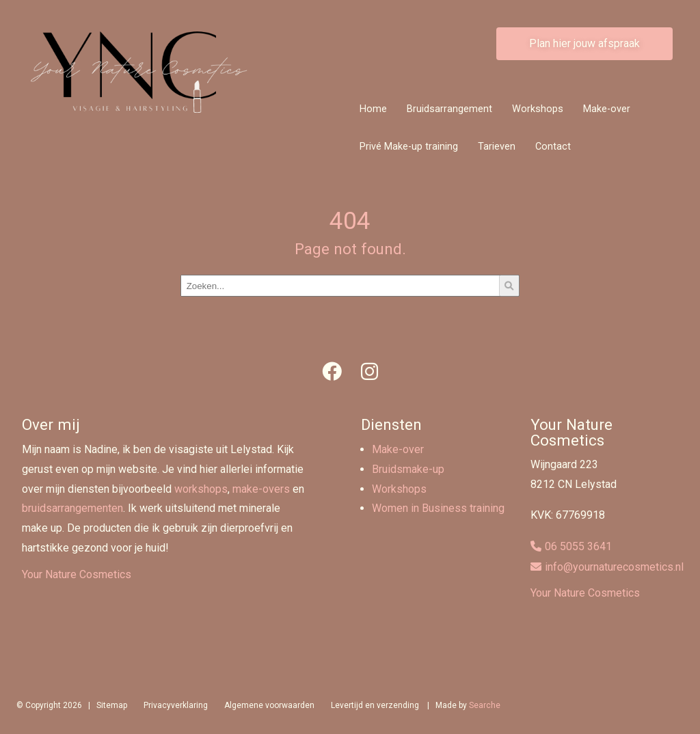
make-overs (261, 489)
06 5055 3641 (578, 546)
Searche (485, 705)
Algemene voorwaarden (269, 705)
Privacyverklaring (176, 705)
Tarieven (497, 147)
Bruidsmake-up (408, 469)
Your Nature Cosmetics (77, 574)
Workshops (538, 109)
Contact (553, 147)
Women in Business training (438, 508)
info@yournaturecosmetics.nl (614, 567)
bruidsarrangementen (72, 508)
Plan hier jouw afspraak (584, 43)
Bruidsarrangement (449, 109)
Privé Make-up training (409, 147)
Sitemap (112, 705)
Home (373, 109)
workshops (201, 489)
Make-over (607, 109)
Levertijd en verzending (375, 705)
